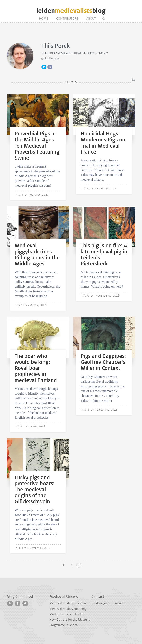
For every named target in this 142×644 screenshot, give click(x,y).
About (91, 19)
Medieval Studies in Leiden (68, 603)
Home (44, 19)
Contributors (67, 19)
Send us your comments (107, 603)
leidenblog (71, 11)
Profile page (52, 59)
